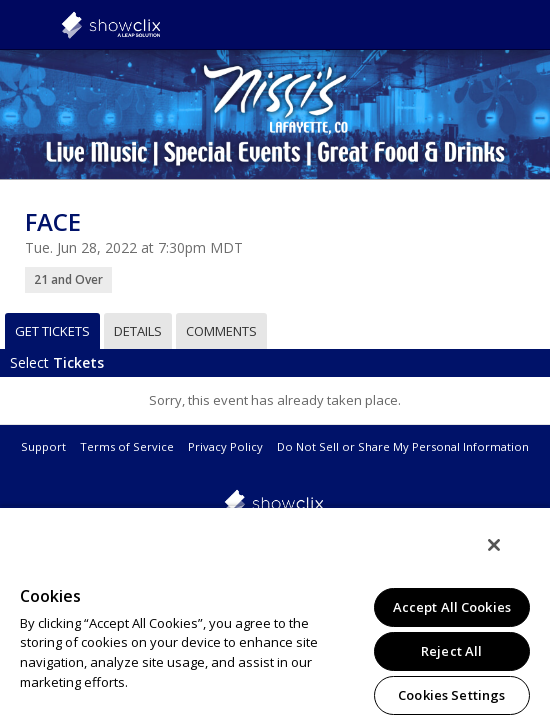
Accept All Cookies (452, 607)
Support (43, 446)
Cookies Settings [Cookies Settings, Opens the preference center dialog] (451, 695)
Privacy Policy (225, 446)
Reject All (451, 651)
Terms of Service (127, 446)
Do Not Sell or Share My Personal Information (403, 446)
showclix (160, 25)
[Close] (508, 558)
